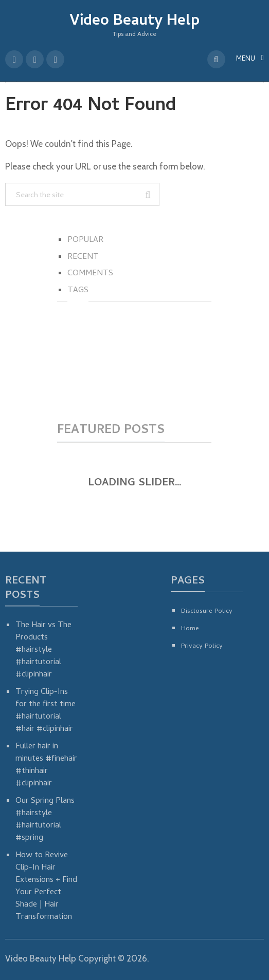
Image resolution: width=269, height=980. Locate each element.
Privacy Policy (202, 646)
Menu (246, 59)
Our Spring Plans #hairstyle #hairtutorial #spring (45, 820)
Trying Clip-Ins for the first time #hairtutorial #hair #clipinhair (46, 711)
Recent (83, 257)
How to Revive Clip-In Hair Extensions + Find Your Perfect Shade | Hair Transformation (46, 887)
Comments (90, 274)
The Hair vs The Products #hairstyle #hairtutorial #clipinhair (43, 650)
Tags (78, 291)
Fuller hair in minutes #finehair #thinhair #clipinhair (46, 765)
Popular (85, 240)
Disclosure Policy (207, 611)
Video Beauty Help (134, 22)
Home (190, 629)
